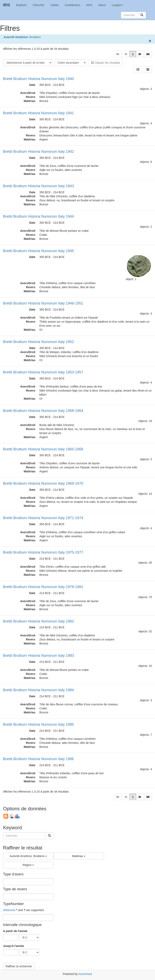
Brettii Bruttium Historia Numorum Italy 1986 (38, 759)
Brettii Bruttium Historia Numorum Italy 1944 (38, 216)
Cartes (55, 5)
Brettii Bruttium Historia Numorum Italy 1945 (38, 251)
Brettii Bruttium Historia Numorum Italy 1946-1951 (43, 303)
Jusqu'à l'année (14, 946)
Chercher (39, 5)
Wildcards (9, 910)
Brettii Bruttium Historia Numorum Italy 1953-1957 (43, 372)
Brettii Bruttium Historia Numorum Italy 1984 (38, 690)
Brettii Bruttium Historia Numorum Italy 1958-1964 (43, 411)
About (102, 5)
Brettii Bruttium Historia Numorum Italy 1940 (38, 79)
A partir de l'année (15, 931)
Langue (117, 5)
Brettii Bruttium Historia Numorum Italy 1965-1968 (43, 449)
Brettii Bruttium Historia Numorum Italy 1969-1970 (43, 483)
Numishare (85, 974)
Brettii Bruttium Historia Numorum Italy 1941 (38, 113)
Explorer (21, 5)
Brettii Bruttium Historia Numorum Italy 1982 (38, 621)
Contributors (72, 5)
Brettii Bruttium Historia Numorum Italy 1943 (38, 186)
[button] (140, 54)
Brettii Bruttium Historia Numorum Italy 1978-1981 (43, 587)
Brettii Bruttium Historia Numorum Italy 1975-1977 (43, 552)
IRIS (7, 5)
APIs (89, 5)
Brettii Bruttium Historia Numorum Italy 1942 (38, 152)
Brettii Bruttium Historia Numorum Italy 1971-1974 (43, 518)
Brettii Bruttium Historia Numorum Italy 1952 (38, 342)
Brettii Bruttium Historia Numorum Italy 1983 (38, 656)
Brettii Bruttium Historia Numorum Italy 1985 (38, 724)
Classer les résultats (106, 63)
